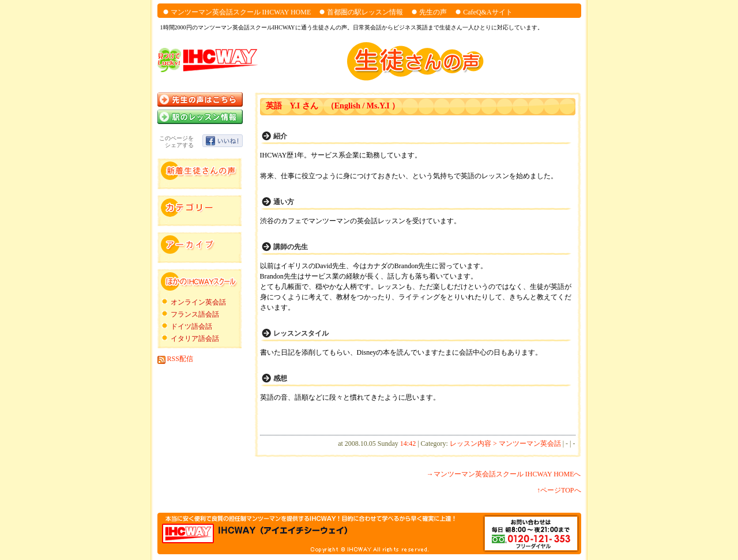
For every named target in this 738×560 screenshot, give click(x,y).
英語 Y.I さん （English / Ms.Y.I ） (333, 106)
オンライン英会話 (198, 302)
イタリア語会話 (195, 339)
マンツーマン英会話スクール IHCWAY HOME (241, 12)
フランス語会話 (195, 314)
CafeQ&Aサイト (487, 12)
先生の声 (433, 12)
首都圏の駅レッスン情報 (365, 12)
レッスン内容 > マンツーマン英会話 (505, 444)
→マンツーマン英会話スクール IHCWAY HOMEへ (504, 474)
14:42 (408, 444)
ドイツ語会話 (191, 326)
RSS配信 (175, 359)
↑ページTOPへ (559, 490)
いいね (223, 141)
